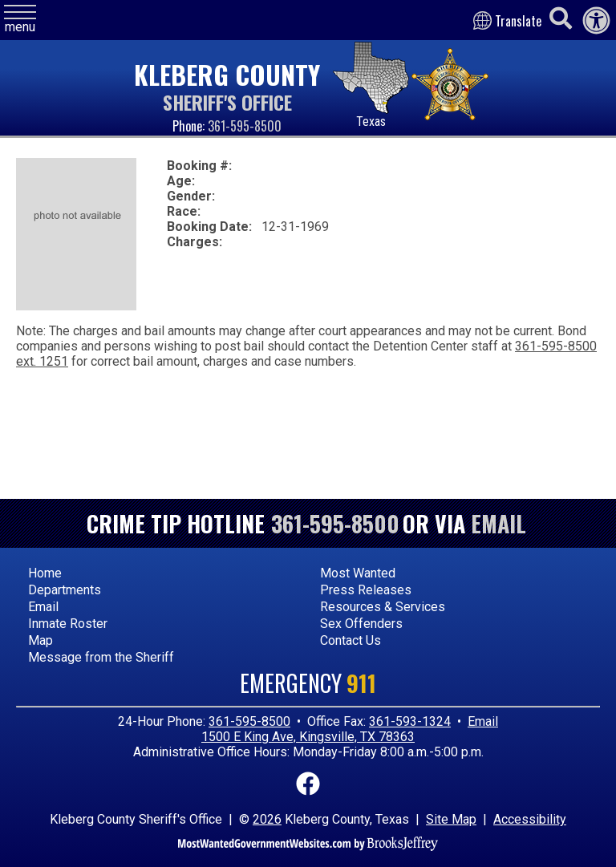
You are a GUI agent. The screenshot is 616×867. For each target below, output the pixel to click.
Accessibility (530, 819)
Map (41, 640)
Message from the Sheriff (101, 657)
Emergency (308, 683)
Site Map (451, 819)
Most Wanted (358, 573)
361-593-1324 (410, 721)
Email (498, 523)
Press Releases (366, 590)
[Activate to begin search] (561, 19)
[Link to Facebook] (308, 782)
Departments (65, 590)
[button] (20, 20)
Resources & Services (383, 607)
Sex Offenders (361, 624)
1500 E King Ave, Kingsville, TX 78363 (308, 737)
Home (45, 573)
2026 (267, 819)
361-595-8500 (245, 126)
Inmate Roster (68, 624)
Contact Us (351, 640)
